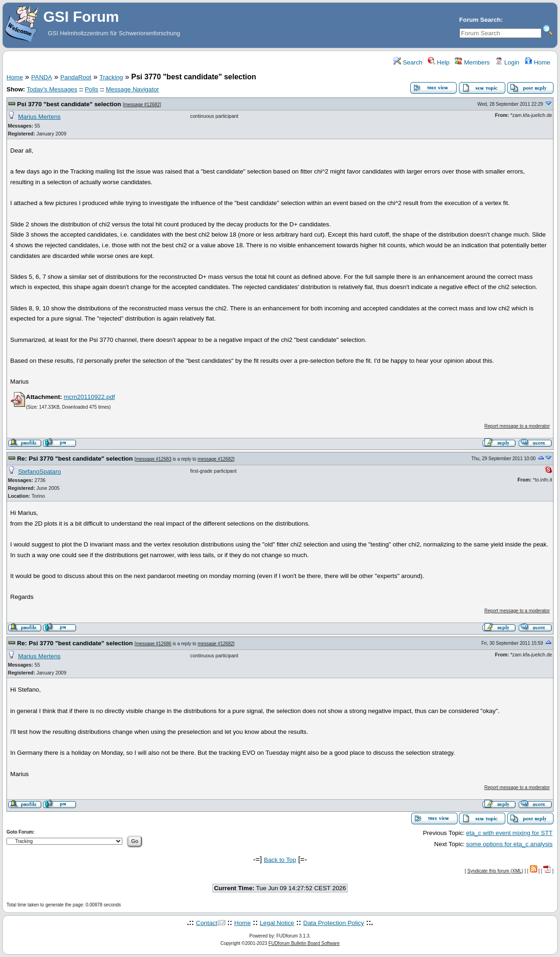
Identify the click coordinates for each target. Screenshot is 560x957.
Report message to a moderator (517, 426)
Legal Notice (277, 923)
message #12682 (142, 105)
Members (472, 62)
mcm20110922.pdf (89, 397)
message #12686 (154, 644)
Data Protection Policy (334, 923)
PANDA (41, 77)
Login (507, 62)
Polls (92, 89)
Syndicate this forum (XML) (495, 871)
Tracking (111, 77)
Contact (207, 923)
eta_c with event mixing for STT (509, 833)
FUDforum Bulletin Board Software (304, 943)
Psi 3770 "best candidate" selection (69, 104)
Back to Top (280, 860)
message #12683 (154, 459)
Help (439, 62)
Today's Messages (52, 89)
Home (538, 62)
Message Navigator (132, 89)
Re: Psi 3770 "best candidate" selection (75, 459)
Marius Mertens (39, 117)
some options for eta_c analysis (509, 844)
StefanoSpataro (40, 472)
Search (408, 62)
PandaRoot (76, 77)
